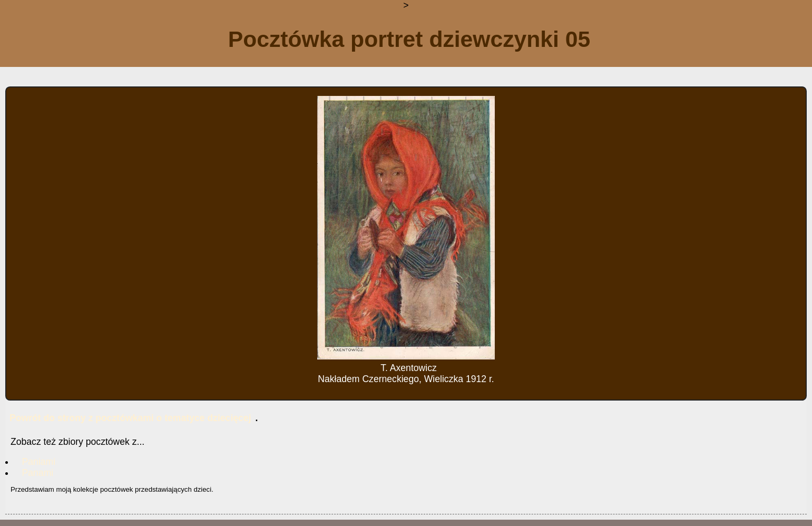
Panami (38, 473)
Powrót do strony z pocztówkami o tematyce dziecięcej (130, 418)
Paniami (39, 462)
